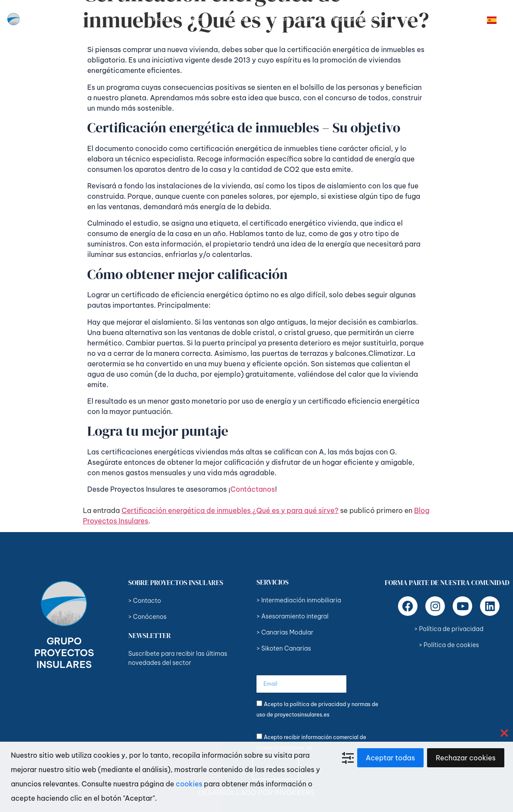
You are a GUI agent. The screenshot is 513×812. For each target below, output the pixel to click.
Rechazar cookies (466, 758)
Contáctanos (253, 489)
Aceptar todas (390, 758)
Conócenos (195, 19)
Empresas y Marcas (358, 19)
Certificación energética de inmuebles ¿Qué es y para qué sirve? (230, 510)
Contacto (441, 19)
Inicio (159, 19)
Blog (407, 19)
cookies (189, 784)
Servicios (240, 19)
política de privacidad (318, 704)
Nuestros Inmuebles (294, 19)
